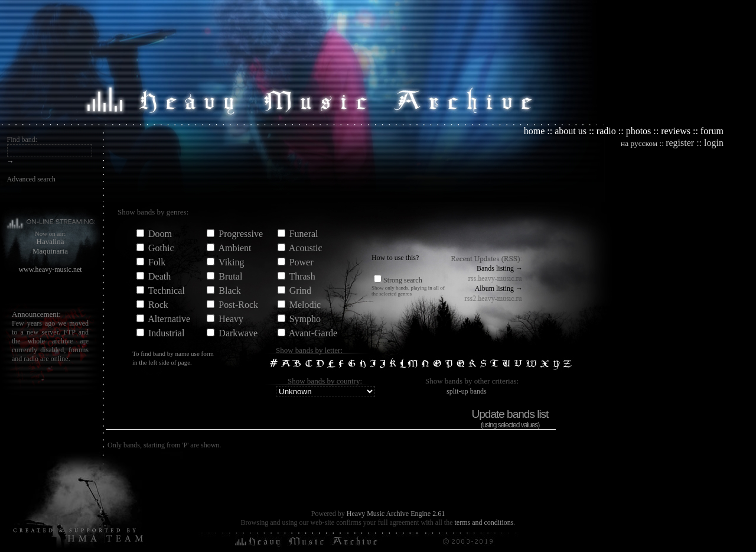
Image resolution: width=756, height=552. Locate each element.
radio (606, 131)
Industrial (166, 333)
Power (302, 262)
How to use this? (395, 258)
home (535, 131)
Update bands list (510, 414)
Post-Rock (238, 305)
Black (229, 290)
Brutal (230, 276)
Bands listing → (500, 268)
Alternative (169, 319)
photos (639, 131)
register (680, 143)
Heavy (231, 319)
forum (712, 131)
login (714, 143)
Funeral (304, 234)
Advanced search (31, 179)
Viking (231, 262)
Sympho (305, 319)
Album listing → (499, 288)
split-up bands (467, 391)
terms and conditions (484, 522)
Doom (160, 234)
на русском (639, 143)
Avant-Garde (313, 333)
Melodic (305, 305)
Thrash (302, 276)
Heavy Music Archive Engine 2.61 (396, 514)
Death (159, 276)
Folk (157, 262)
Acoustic (306, 248)
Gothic (161, 248)
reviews (676, 131)
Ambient (234, 248)
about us (571, 131)
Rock (158, 305)
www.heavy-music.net (50, 269)
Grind (300, 290)
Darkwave (238, 333)
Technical (167, 290)
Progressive (241, 234)
